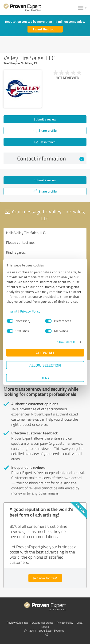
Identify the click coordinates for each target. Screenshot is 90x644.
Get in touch (45, 142)
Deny (45, 378)
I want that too (44, 29)
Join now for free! (45, 578)
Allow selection (45, 365)
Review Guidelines (18, 623)
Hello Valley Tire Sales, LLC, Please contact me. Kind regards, (45, 254)
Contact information (51, 158)
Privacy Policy (30, 311)
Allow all (45, 353)
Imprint (12, 311)
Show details (66, 342)
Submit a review (45, 119)
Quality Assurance (43, 623)
